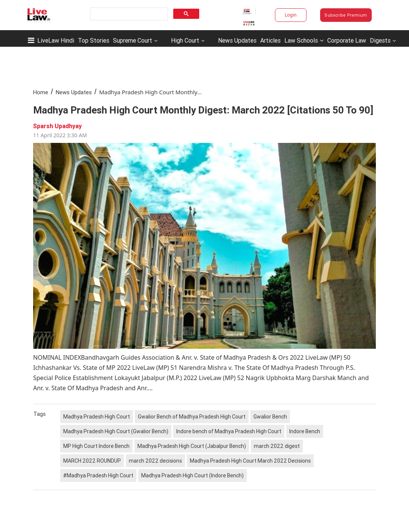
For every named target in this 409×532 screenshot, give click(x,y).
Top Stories (94, 40)
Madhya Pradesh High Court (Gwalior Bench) (116, 431)
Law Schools (304, 40)
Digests (380, 40)
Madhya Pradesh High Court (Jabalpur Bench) (192, 446)
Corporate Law (347, 40)
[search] (128, 14)
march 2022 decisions (155, 461)
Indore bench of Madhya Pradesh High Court (229, 431)
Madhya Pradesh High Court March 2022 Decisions (250, 461)
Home (41, 92)
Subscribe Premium (346, 15)
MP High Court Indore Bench (96, 446)
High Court (185, 40)
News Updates (237, 40)
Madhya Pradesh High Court (97, 417)
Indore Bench (305, 431)
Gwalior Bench (270, 417)
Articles (270, 40)
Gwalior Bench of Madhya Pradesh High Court (192, 417)
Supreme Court (133, 40)
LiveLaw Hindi (56, 40)
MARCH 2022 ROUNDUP (92, 461)
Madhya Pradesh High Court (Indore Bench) (192, 475)
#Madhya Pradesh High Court (98, 475)
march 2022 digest (277, 446)
